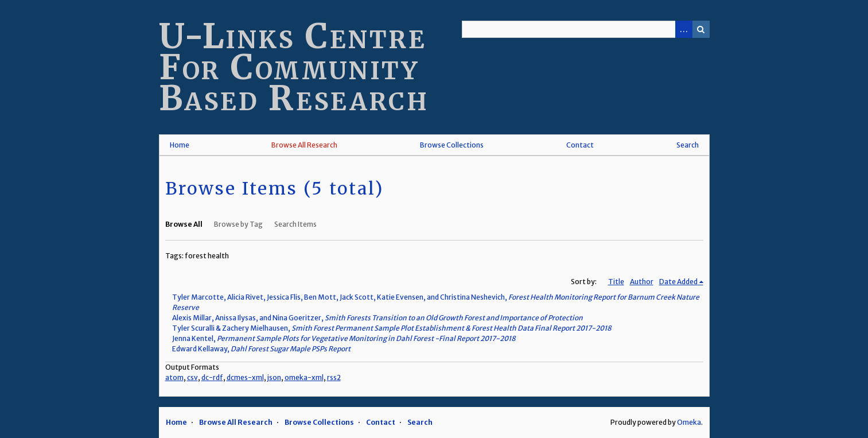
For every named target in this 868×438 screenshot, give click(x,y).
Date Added (678, 282)
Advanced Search (684, 29)
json (274, 377)
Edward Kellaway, (261, 349)
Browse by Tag (238, 224)
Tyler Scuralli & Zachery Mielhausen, (392, 328)
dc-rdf (212, 377)
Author (642, 282)
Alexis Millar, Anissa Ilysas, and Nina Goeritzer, (377, 318)
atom (174, 377)
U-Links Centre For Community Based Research (294, 67)
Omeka (689, 422)
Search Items (295, 224)
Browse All (184, 224)
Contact (580, 145)
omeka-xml (304, 377)
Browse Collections (452, 145)
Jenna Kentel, (344, 338)
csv (192, 377)
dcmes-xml (245, 377)
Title (616, 282)
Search (701, 29)
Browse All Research (304, 145)
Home (180, 145)
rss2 (334, 377)
